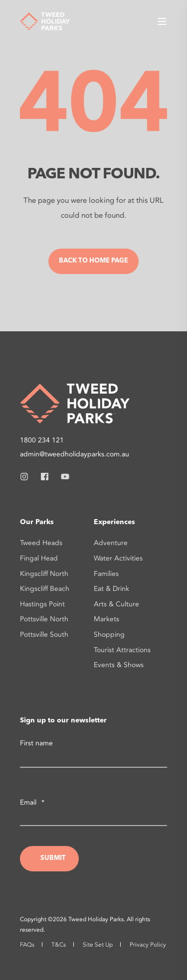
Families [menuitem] (106, 574)
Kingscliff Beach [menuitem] (45, 589)
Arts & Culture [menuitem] (116, 604)
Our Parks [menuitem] (37, 522)
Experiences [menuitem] (114, 522)
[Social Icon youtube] (62, 477)
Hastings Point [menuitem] (42, 604)
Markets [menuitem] (106, 619)
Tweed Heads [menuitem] (41, 543)
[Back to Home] (45, 20)
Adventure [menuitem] (111, 543)
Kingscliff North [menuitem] (44, 574)
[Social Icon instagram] (27, 477)
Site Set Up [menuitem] (98, 945)
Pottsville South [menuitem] (44, 634)
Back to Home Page (93, 261)
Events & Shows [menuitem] (119, 665)
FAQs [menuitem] (27, 945)
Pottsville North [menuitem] (44, 619)
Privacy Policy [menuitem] (148, 945)
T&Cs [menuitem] (59, 945)
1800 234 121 (42, 440)
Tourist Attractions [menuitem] (122, 650)
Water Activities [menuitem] (118, 558)
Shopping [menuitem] (109, 634)
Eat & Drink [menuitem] (111, 589)
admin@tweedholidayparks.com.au (75, 454)
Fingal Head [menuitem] (39, 558)
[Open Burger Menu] (162, 21)
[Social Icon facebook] (45, 477)
